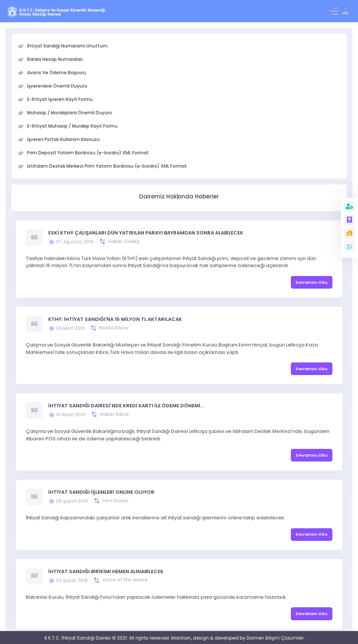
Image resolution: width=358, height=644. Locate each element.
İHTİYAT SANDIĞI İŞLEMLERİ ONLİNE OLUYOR (101, 492)
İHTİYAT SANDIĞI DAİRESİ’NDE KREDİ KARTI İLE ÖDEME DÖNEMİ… (126, 406)
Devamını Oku (312, 282)
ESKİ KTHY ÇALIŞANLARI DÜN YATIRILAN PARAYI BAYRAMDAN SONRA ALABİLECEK (146, 233)
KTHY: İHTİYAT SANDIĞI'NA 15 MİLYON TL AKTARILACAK (115, 319)
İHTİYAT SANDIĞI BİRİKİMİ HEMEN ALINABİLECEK (106, 571)
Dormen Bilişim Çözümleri (275, 638)
